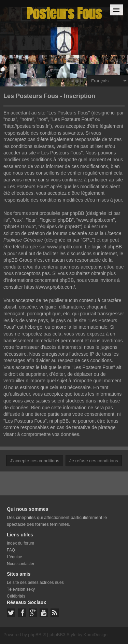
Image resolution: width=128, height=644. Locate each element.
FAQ (11, 550)
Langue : (77, 80)
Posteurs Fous (64, 13)
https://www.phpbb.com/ (50, 287)
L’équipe (15, 557)
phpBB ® (37, 635)
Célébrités (16, 596)
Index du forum (20, 543)
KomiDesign (96, 635)
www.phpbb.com (65, 247)
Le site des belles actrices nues (35, 583)
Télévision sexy (21, 589)
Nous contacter (21, 564)
